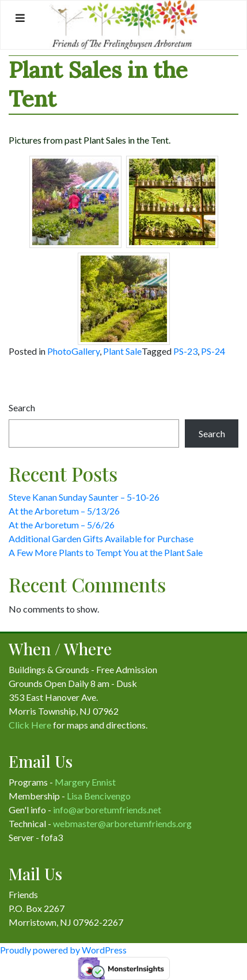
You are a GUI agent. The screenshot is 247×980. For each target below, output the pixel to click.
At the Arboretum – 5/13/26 (64, 511)
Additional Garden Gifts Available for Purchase (101, 538)
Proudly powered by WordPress (63, 950)
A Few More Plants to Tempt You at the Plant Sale (106, 552)
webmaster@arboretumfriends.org (122, 823)
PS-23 (185, 351)
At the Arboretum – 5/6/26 (62, 525)
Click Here (30, 725)
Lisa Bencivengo (99, 796)
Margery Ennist (85, 782)
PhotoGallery (73, 351)
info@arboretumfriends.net (107, 810)
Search (22, 408)
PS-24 (213, 351)
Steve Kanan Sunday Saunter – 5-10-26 (84, 497)
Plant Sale (122, 351)
